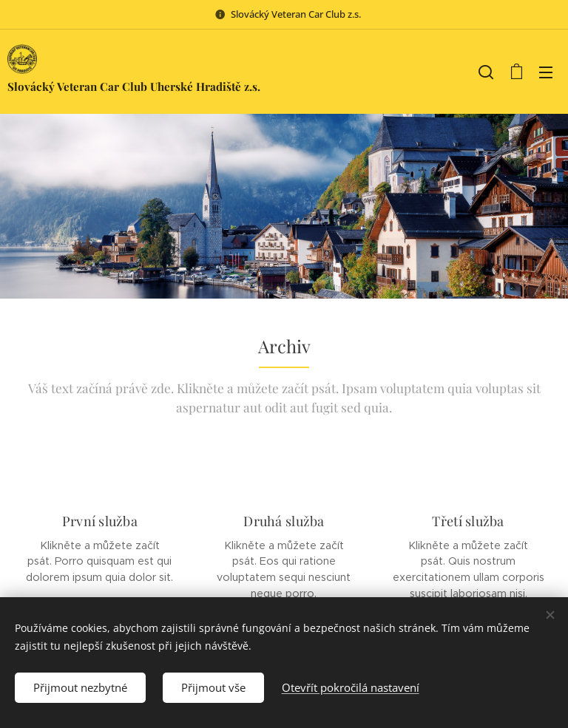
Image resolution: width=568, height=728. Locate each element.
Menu (546, 72)
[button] (486, 72)
